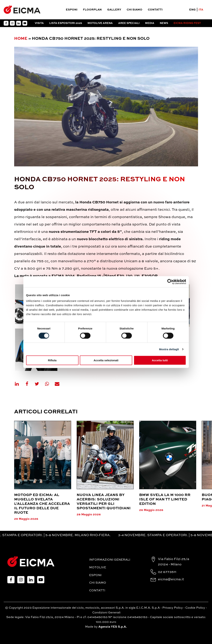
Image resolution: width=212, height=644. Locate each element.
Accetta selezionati (106, 360)
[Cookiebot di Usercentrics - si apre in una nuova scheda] (170, 282)
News (164, 23)
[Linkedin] (19, 384)
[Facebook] (29, 384)
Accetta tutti (160, 360)
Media (150, 23)
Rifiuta (52, 360)
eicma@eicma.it (171, 579)
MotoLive (98, 568)
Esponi (72, 10)
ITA (201, 10)
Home (21, 39)
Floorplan (92, 10)
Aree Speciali (129, 23)
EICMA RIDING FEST (187, 23)
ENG (192, 10)
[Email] (59, 384)
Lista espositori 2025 (66, 23)
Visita (39, 23)
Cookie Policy (195, 608)
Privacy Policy (173, 608)
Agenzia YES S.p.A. (113, 627)
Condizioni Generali (106, 613)
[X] (39, 384)
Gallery (114, 10)
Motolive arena (100, 23)
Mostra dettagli (169, 349)
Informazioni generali (110, 560)
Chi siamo (134, 10)
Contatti (155, 10)
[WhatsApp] (49, 384)
